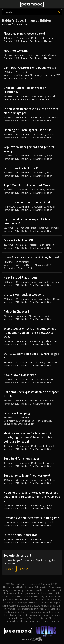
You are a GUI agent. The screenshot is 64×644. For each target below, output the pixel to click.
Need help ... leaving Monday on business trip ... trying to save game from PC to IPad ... (32, 497)
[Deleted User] (26, 265)
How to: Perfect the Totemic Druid (27, 202)
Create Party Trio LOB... (19, 240)
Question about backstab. (21, 535)
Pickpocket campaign (18, 413)
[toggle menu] (4, 4)
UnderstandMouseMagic (30, 75)
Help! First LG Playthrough (21, 277)
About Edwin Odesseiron (20, 375)
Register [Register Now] (23, 569)
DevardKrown (52, 118)
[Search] (59, 12)
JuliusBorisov (50, 55)
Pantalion (51, 207)
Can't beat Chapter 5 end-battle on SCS (30, 68)
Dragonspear (53, 282)
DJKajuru (50, 38)
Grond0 (50, 446)
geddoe (48, 316)
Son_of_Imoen (53, 228)
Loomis (48, 505)
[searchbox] (32, 12)
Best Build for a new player (21, 459)
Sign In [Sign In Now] (10, 569)
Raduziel (51, 96)
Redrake (51, 135)
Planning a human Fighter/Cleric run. (28, 130)
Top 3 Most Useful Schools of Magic (27, 185)
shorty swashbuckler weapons (24, 294)
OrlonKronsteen (26, 421)
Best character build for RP (22, 168)
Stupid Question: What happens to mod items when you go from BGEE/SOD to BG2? (30, 333)
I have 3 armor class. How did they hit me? (31, 257)
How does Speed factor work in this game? (32, 518)
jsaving (48, 539)
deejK (49, 156)
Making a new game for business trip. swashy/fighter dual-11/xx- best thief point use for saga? (29, 437)
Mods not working (16, 51)
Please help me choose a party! (24, 34)
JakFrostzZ (51, 463)
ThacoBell (50, 190)
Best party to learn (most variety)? (27, 476)
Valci (49, 173)
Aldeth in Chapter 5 (17, 312)
